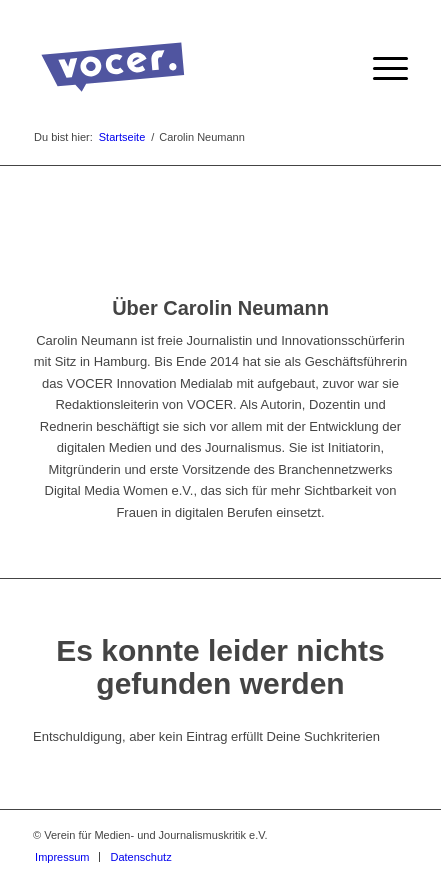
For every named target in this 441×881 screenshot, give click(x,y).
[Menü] (380, 69)
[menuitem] (380, 69)
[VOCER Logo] (183, 69)
